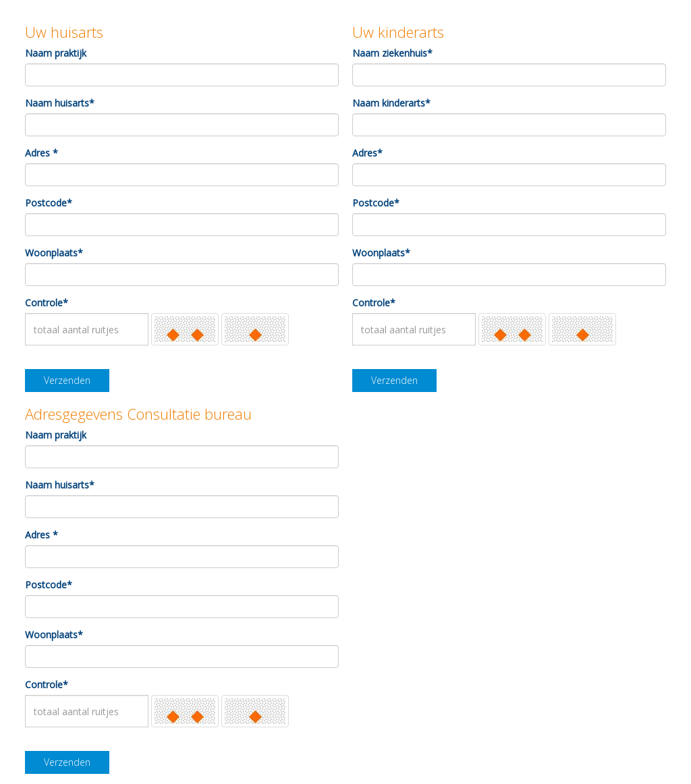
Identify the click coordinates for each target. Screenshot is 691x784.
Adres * (42, 153)
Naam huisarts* (60, 103)
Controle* (47, 303)
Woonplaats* (54, 253)
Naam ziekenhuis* (392, 53)
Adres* (367, 153)
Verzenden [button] (67, 380)
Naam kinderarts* (391, 103)
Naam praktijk (56, 53)
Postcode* (49, 203)
